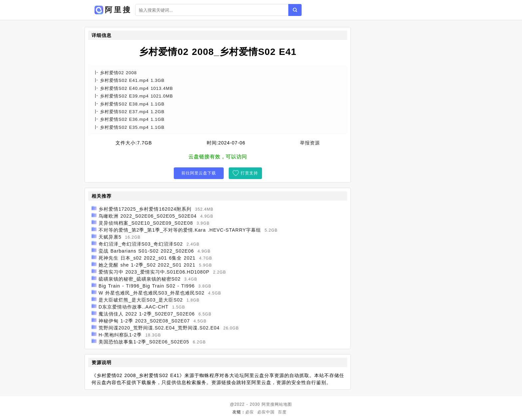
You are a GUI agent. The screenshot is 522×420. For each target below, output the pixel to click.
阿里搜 (268, 404)
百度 (282, 412)
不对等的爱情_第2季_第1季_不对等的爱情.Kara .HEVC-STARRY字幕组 (180, 230)
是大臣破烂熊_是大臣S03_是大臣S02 (141, 300)
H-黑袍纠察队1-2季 (120, 335)
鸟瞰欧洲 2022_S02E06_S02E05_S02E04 (148, 216)
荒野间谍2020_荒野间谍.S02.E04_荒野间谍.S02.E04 (159, 328)
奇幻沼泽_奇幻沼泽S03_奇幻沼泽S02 (141, 244)
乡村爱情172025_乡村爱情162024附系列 (145, 209)
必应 (250, 412)
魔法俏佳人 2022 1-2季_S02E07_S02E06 (147, 314)
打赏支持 (249, 173)
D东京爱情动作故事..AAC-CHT (133, 307)
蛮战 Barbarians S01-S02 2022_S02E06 (146, 251)
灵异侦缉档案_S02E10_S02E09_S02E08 (146, 223)
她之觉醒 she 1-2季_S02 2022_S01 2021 (147, 265)
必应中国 (266, 412)
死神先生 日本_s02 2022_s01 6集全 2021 (147, 258)
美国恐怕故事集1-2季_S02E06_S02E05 (144, 342)
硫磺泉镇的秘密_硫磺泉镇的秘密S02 (140, 279)
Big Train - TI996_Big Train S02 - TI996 (147, 286)
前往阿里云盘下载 (199, 173)
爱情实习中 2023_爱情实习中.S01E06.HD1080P (154, 272)
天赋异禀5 (110, 237)
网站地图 (283, 404)
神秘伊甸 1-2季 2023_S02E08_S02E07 (144, 321)
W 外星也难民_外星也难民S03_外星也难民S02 (152, 293)
